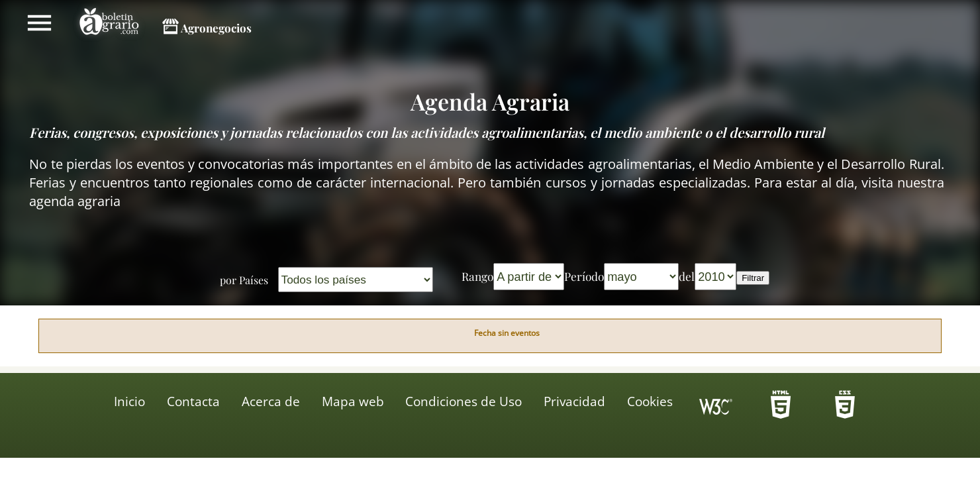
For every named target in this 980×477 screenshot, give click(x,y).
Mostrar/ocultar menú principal (39, 23)
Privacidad (574, 401)
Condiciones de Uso (464, 401)
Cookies (650, 401)
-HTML (781, 409)
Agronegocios (216, 28)
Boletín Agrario (109, 23)
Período (584, 276)
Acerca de (271, 401)
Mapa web (353, 401)
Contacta (193, 401)
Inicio (129, 401)
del (687, 276)
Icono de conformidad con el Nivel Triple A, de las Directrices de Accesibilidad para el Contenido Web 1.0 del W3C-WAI (716, 409)
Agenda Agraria (490, 101)
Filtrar (753, 278)
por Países (244, 280)
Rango (477, 276)
